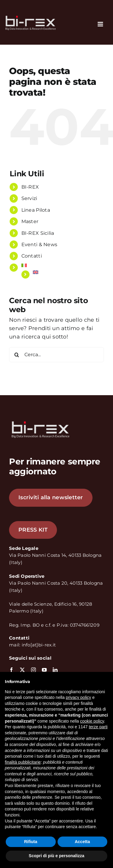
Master (30, 221)
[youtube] (44, 670)
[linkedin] (55, 670)
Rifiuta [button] (31, 842)
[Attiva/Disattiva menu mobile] (101, 24)
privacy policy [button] (78, 697)
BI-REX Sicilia (38, 233)
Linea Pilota (36, 210)
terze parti (98, 727)
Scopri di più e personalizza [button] (56, 856)
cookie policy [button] (92, 721)
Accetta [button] (82, 842)
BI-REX (30, 187)
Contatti (32, 256)
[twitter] (22, 670)
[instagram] (33, 670)
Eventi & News (39, 245)
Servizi (29, 198)
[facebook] (11, 670)
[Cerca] (17, 355)
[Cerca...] (56, 355)
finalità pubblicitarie (23, 762)
